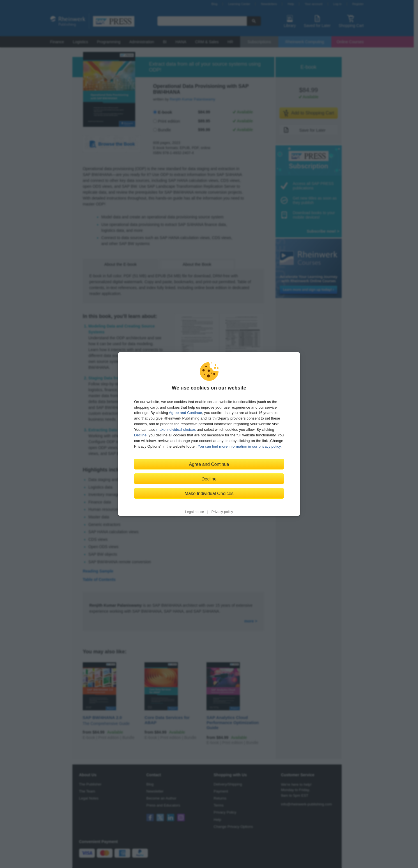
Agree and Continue (185, 413)
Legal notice (194, 512)
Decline (140, 435)
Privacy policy (222, 512)
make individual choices (176, 430)
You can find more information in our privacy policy (239, 446)
